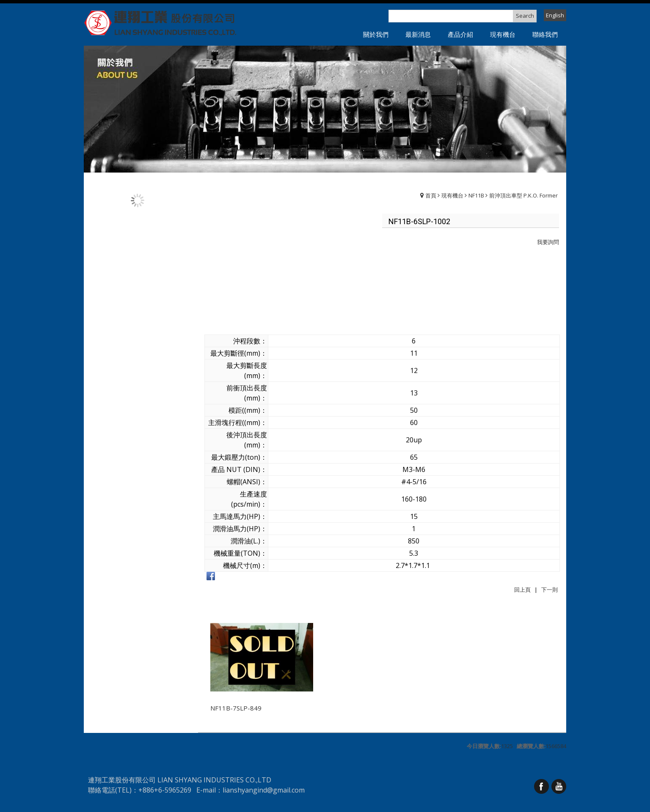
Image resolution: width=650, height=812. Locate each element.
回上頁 (522, 590)
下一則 (549, 590)
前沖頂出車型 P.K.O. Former (523, 195)
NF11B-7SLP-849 (236, 708)
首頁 (431, 195)
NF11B (476, 195)
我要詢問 (548, 242)
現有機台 (452, 195)
